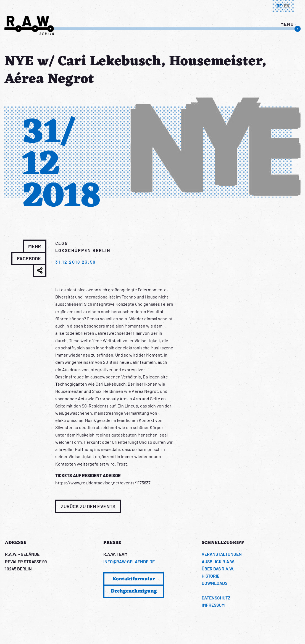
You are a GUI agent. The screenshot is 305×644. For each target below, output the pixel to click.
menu (287, 24)
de (279, 6)
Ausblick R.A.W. (218, 561)
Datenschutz (216, 598)
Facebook (29, 258)
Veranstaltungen (222, 554)
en (287, 6)
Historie (211, 576)
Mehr (35, 246)
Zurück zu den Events (88, 506)
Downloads (215, 583)
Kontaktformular (134, 579)
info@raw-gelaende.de (129, 561)
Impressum (213, 605)
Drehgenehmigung (134, 591)
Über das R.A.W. (218, 569)
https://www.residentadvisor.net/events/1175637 (103, 483)
